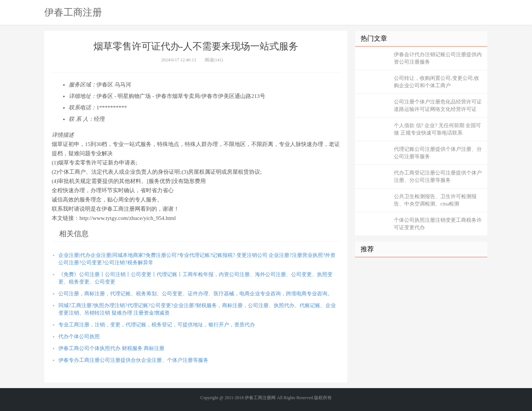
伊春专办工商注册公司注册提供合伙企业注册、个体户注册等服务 (133, 360)
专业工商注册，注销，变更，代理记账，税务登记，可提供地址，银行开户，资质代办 (157, 325)
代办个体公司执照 (79, 337)
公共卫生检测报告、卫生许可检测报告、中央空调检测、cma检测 (435, 200)
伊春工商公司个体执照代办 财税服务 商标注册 (111, 348)
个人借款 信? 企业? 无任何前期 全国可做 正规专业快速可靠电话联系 (437, 129)
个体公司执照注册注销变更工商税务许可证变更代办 (438, 224)
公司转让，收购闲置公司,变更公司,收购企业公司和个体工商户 (436, 82)
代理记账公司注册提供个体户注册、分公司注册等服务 (438, 153)
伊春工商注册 (73, 12)
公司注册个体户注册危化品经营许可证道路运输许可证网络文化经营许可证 (438, 106)
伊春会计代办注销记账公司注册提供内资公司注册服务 (438, 58)
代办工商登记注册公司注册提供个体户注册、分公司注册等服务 (438, 176)
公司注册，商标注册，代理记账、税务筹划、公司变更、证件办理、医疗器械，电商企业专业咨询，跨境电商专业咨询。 (195, 294)
